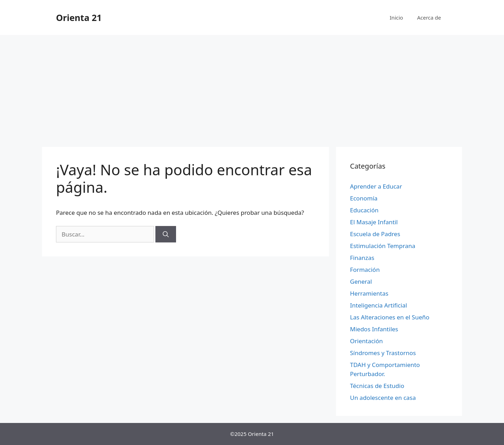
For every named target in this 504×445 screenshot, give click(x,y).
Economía (364, 198)
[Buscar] (166, 234)
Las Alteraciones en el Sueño (390, 317)
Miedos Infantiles (374, 329)
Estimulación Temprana (383, 246)
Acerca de (429, 17)
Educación (364, 210)
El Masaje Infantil (374, 222)
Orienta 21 (79, 17)
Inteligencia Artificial (379, 305)
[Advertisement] (252, 87)
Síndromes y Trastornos (383, 353)
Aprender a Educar (376, 186)
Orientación (366, 341)
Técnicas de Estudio (377, 386)
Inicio (396, 17)
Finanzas (362, 258)
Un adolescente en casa (383, 398)
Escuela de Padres (375, 234)
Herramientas (369, 293)
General (361, 281)
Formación (365, 270)
